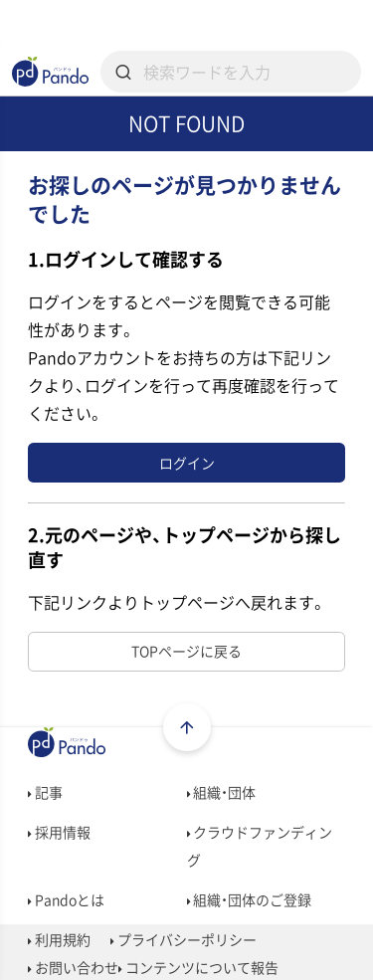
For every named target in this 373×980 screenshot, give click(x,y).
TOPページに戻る (186, 651)
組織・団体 (222, 792)
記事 (45, 792)
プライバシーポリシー (184, 939)
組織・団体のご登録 (250, 899)
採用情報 (59, 832)
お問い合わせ (73, 967)
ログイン (187, 463)
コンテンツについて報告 (198, 967)
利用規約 (59, 939)
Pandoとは (66, 899)
